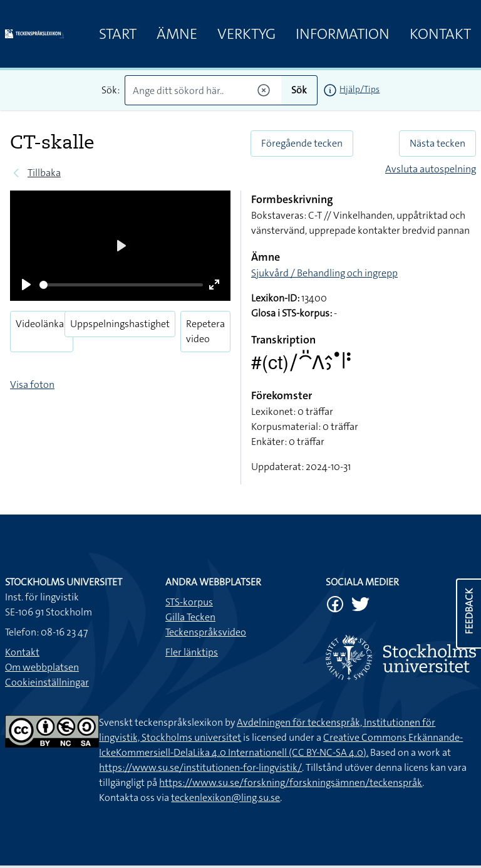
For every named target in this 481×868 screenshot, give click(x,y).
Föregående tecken (302, 143)
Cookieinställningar (47, 682)
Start (118, 34)
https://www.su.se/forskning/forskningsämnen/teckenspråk (291, 782)
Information (343, 34)
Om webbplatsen (42, 667)
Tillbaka (44, 173)
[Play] (26, 285)
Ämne (177, 34)
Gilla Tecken (190, 617)
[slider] (121, 285)
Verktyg (246, 34)
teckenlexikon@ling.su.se (225, 797)
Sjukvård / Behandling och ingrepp (324, 273)
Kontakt (440, 34)
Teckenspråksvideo (206, 632)
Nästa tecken (437, 143)
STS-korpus (189, 602)
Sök (299, 90)
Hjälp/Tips (359, 89)
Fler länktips (192, 652)
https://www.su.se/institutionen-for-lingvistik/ (200, 767)
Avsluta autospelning (431, 169)
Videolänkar (42, 324)
